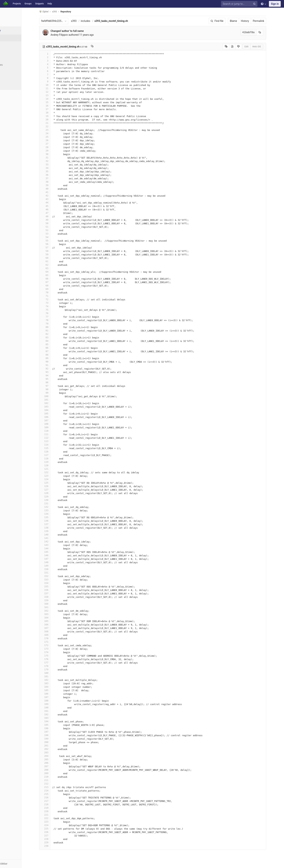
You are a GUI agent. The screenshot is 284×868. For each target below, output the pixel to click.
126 (54, 486)
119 (54, 462)
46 (54, 209)
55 (54, 241)
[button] (20, 864)
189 (54, 704)
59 (54, 254)
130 (54, 500)
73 (54, 303)
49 (54, 220)
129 (54, 497)
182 (54, 680)
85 (54, 344)
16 (54, 106)
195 (54, 725)
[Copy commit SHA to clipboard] (269, 32)
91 (54, 365)
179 (54, 669)
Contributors (14, 65)
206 (54, 763)
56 (54, 244)
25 (54, 137)
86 (54, 348)
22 (54, 126)
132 (54, 507)
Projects (17, 4)
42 (54, 196)
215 (54, 794)
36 (54, 175)
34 (54, 168)
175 (54, 656)
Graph (11, 72)
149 (54, 566)
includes (95, 21)
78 (54, 320)
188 (54, 701)
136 (54, 521)
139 (54, 531)
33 (54, 164)
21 (54, 123)
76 (54, 313)
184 (54, 687)
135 (54, 517)
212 (54, 784)
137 (54, 524)
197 (54, 732)
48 (54, 216)
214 (54, 791)
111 (54, 434)
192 (54, 714)
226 (54, 832)
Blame (243, 21)
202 (54, 749)
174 (54, 652)
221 (54, 815)
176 (54, 659)
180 (54, 673)
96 (54, 382)
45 (54, 206)
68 (54, 286)
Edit (256, 47)
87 (54, 351)
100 (54, 396)
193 (54, 718)
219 (54, 808)
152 (54, 576)
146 (54, 555)
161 (54, 607)
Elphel (53, 12)
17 (54, 109)
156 (54, 590)
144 (54, 548)
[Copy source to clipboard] (236, 47)
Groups (28, 4)
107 (54, 420)
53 (54, 234)
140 (54, 535)
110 (54, 431)
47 (54, 213)
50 (54, 223)
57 (54, 247)
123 (54, 476)
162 (54, 611)
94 (54, 375)
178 (54, 666)
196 (54, 728)
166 (54, 625)
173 (54, 649)
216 (54, 797)
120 (54, 465)
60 (54, 258)
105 (54, 414)
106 (54, 417)
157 (54, 593)
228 (54, 839)
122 (54, 472)
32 (54, 161)
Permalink (268, 21)
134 (54, 514)
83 (54, 337)
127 (54, 490)
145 (54, 552)
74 (54, 306)
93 (54, 372)
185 (54, 690)
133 (54, 510)
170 (54, 638)
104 (54, 410)
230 (54, 846)
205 (54, 759)
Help (50, 4)
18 (54, 113)
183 (54, 683)
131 (54, 503)
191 (54, 711)
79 (54, 324)
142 (54, 541)
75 (54, 310)
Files (10, 38)
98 (54, 389)
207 (54, 766)
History (254, 21)
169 (54, 635)
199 (54, 739)
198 (54, 735)
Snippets (39, 4)
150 (54, 569)
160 (54, 604)
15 (54, 102)
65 (54, 275)
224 (54, 825)
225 (54, 829)
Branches (13, 51)
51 (54, 227)
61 (54, 261)
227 (54, 836)
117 (54, 455)
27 (54, 144)
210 (54, 777)
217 (54, 801)
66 (54, 279)
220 (54, 811)
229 (54, 842)
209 (54, 773)
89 (54, 358)
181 (54, 676)
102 (54, 403)
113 (54, 441)
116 (54, 452)
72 (54, 299)
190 (54, 708)
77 (54, 317)
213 (54, 787)
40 (54, 189)
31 (54, 158)
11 (54, 88)
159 (54, 600)
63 (54, 268)
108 (54, 424)
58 (54, 251)
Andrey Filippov (69, 35)
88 (54, 355)
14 (54, 99)
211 (54, 780)
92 (54, 369)
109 (54, 427)
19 (54, 116)
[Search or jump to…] (240, 4)
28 (54, 147)
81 (54, 331)
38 (54, 182)
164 (54, 618)
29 (54, 151)
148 (54, 562)
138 (54, 528)
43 (54, 199)
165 (54, 621)
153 (54, 580)
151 (54, 573)
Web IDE (266, 47)
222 (54, 818)
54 (54, 237)
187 (54, 697)
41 (54, 192)
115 (54, 448)
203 (54, 752)
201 (54, 746)
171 (54, 642)
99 (54, 393)
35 (54, 171)
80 (54, 327)
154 (54, 583)
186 (54, 694)
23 (54, 130)
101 (54, 400)
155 (54, 586)
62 (54, 265)
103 (54, 407)
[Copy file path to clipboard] (102, 47)
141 (54, 538)
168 (54, 631)
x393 (83, 21)
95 (54, 379)
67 (54, 282)
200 (54, 742)
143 (54, 545)
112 (54, 438)
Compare (12, 78)
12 (54, 92)
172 (54, 645)
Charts (11, 85)
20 (54, 120)
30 (54, 154)
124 (54, 479)
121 (54, 469)
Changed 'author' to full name (77, 31)
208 (54, 770)
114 (54, 445)
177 (54, 663)
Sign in (275, 4)
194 (54, 721)
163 (54, 614)
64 (54, 272)
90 (54, 362)
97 (54, 386)
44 (54, 203)
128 (54, 493)
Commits (12, 45)
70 (54, 292)
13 (54, 95)
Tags (10, 58)
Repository (75, 12)
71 (54, 296)
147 (54, 559)
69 (54, 289)
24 (54, 133)
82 (54, 334)
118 (54, 458)
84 (54, 341)
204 (54, 756)
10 (54, 85)
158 (54, 597)
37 (54, 178)
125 (54, 483)
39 (54, 185)
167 (54, 628)
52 (54, 230)
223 (54, 822)
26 (54, 140)
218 (54, 804)
